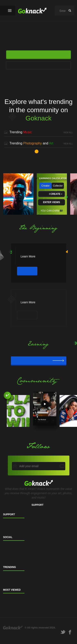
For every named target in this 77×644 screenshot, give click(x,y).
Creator (46, 186)
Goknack (13, 628)
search (70, 11)
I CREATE (55, 194)
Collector (58, 186)
